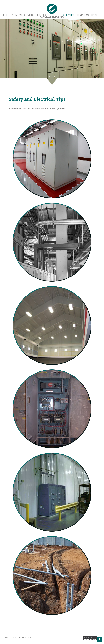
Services (29, 15)
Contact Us (83, 15)
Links (94, 15)
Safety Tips (68, 15)
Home (6, 15)
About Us (17, 15)
